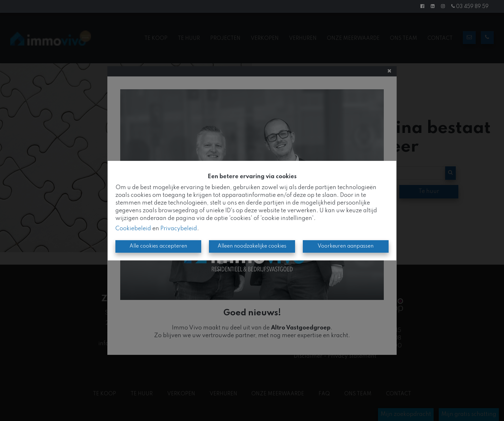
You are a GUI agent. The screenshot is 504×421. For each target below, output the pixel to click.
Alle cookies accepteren (158, 246)
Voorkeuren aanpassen (346, 246)
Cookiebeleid (133, 229)
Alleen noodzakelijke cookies (252, 246)
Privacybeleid (179, 229)
